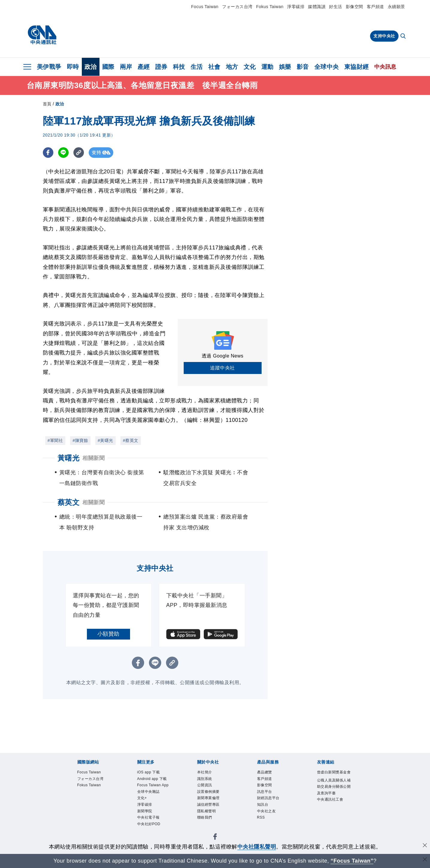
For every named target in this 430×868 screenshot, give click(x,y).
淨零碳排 (296, 7)
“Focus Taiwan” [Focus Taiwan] (352, 861)
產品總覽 (265, 772)
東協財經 (357, 67)
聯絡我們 (205, 820)
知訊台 (263, 806)
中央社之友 (267, 813)
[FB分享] (48, 153)
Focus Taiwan (205, 7)
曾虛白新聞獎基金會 (333, 776)
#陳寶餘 (80, 440)
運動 (267, 67)
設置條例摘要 (209, 793)
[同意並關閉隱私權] (425, 846)
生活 (197, 67)
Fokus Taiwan (270, 7)
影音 (303, 67)
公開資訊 (205, 786)
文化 (250, 67)
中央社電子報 (149, 820)
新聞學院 (145, 813)
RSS (261, 820)
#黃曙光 (105, 440)
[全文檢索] (404, 37)
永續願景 (396, 7)
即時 (73, 67)
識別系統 (205, 779)
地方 (232, 67)
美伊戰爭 (49, 67)
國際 (108, 67)
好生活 (336, 7)
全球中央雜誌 (149, 793)
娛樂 (285, 67)
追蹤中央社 (222, 368)
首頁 (47, 104)
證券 (161, 67)
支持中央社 (384, 36)
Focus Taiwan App (154, 786)
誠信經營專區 (209, 806)
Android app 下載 (153, 779)
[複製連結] (79, 153)
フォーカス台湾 (237, 7)
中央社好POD (150, 827)
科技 (179, 67)
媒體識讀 (317, 7)
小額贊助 (108, 634)
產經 (144, 67)
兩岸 (126, 67)
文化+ (142, 800)
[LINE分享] (63, 153)
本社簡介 (205, 772)
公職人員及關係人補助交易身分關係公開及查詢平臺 (333, 794)
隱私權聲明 (207, 813)
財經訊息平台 (269, 800)
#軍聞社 (55, 440)
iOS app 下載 (149, 772)
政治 (91, 67)
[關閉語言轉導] (425, 860)
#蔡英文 (131, 440)
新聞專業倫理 (209, 800)
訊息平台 (265, 793)
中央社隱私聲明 (257, 847)
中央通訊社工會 (331, 808)
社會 (214, 67)
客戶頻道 (375, 7)
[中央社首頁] (42, 35)
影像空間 (354, 7)
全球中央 (327, 67)
